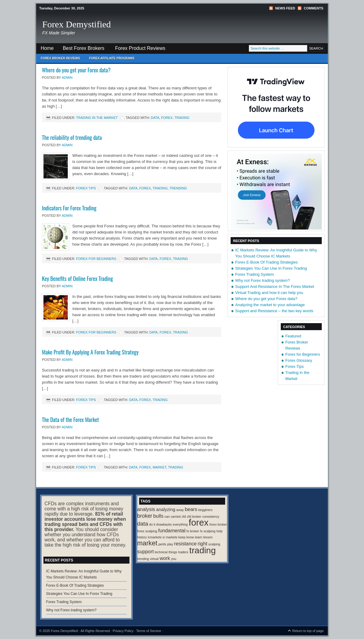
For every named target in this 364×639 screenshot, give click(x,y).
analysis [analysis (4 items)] (146, 509)
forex (167, 118)
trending (178, 188)
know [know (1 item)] (190, 537)
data (155, 118)
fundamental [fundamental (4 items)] (172, 530)
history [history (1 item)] (142, 537)
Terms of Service (149, 631)
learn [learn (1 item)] (199, 537)
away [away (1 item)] (180, 510)
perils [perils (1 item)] (162, 544)
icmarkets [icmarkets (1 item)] (155, 537)
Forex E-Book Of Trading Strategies (266, 262)
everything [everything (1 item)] (180, 524)
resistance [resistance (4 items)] (185, 544)
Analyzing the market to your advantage (270, 305)
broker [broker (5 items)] (145, 516)
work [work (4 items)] (165, 558)
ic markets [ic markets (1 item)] (170, 537)
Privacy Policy (123, 631)
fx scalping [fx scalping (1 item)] (208, 531)
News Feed (285, 8)
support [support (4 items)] (146, 551)
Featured (293, 336)
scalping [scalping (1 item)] (214, 544)
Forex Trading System (254, 274)
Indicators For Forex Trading (69, 208)
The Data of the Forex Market (70, 420)
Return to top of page (308, 631)
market (160, 467)
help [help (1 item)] (219, 531)
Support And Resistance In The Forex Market (275, 287)
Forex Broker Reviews (60, 58)
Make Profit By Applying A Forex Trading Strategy (90, 352)
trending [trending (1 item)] (143, 559)
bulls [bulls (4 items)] (158, 516)
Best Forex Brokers (81, 50)
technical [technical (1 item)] (161, 552)
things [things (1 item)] (173, 552)
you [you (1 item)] (174, 559)
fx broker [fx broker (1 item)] (193, 531)
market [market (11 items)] (147, 543)
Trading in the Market (97, 118)
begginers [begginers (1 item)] (205, 510)
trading (182, 118)
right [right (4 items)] (203, 544)
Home (47, 48)
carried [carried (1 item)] (176, 516)
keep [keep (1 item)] (182, 537)
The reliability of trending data (72, 137)
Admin (67, 78)
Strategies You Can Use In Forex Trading (271, 268)
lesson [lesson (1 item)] (208, 537)
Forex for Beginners (96, 259)
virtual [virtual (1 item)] (154, 559)
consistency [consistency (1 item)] (211, 516)
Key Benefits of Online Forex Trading (77, 278)
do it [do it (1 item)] (152, 524)
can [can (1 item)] (167, 516)
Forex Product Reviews (140, 48)
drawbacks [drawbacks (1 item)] (164, 524)
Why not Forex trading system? (263, 280)
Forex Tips (86, 188)
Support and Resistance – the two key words (274, 311)
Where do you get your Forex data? (76, 70)
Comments (314, 8)
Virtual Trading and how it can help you (269, 293)
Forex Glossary (299, 360)
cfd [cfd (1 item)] (184, 516)
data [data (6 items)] (143, 524)
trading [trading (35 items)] (203, 550)
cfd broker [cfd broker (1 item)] (194, 516)
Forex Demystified (77, 24)
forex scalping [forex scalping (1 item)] (147, 531)
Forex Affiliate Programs (109, 60)
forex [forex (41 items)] (199, 522)
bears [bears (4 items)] (191, 509)
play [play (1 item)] (170, 544)
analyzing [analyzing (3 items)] (166, 509)
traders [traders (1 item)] (183, 552)
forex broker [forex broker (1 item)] (218, 524)
